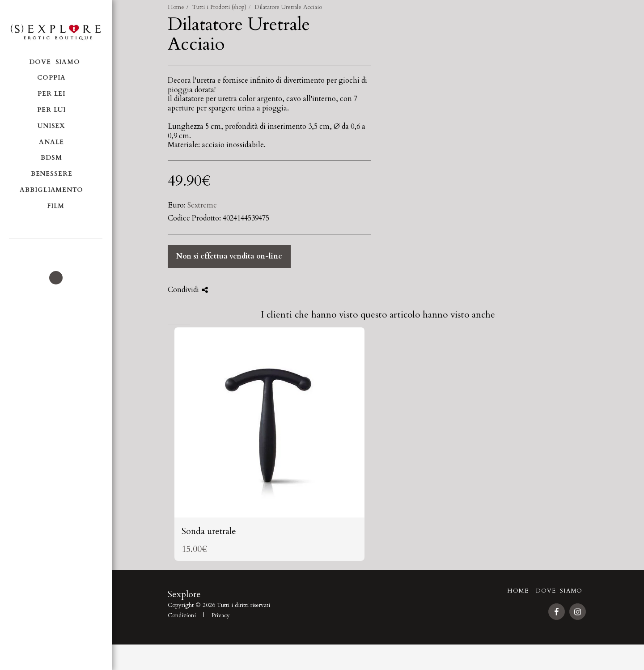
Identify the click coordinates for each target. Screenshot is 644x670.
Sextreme (202, 205)
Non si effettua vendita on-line (229, 256)
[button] (56, 250)
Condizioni (182, 628)
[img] (269, 435)
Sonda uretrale (209, 543)
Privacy (221, 628)
